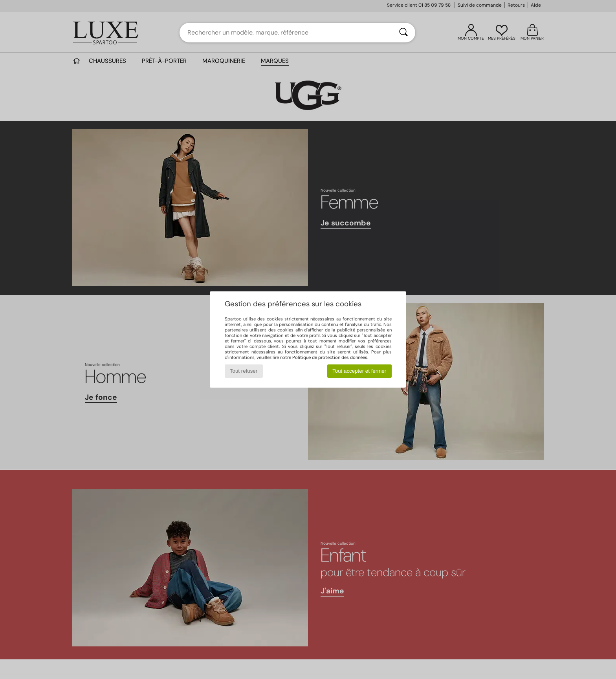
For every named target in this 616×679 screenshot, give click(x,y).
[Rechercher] (403, 33)
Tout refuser (244, 371)
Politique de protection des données (330, 357)
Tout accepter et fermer (359, 371)
